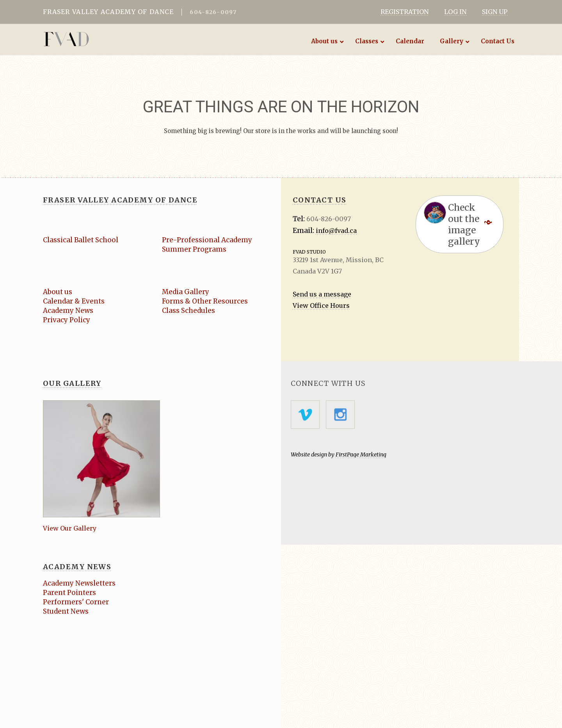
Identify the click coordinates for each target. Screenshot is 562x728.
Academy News (68, 311)
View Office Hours (321, 305)
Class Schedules (189, 311)
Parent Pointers (69, 593)
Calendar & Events (74, 301)
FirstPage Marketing (361, 455)
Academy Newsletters (79, 583)
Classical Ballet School (81, 240)
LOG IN (455, 12)
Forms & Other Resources (205, 301)
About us (58, 292)
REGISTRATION (405, 12)
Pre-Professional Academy (207, 240)
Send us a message (322, 294)
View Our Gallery (70, 528)
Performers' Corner (76, 602)
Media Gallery (186, 292)
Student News (66, 611)
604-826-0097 (213, 12)
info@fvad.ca (336, 231)
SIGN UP (495, 12)
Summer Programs (194, 249)
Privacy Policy (67, 320)
